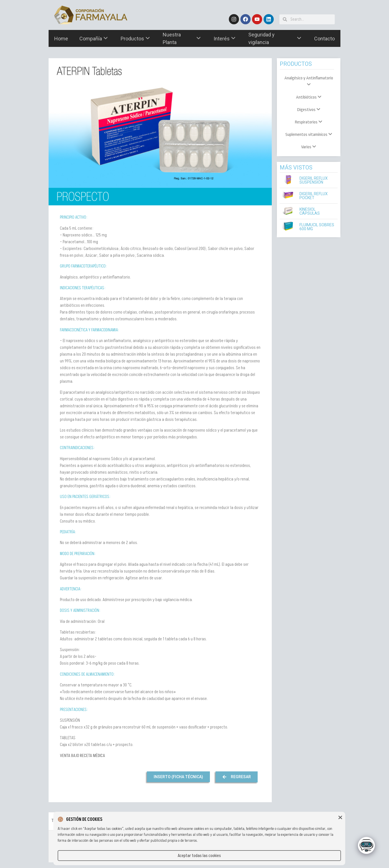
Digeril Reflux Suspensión (314, 180)
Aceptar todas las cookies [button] (199, 856)
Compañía (94, 39)
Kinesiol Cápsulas (310, 211)
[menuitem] (309, 82)
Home (61, 39)
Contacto (324, 39)
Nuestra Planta (182, 38)
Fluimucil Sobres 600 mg (317, 227)
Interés (225, 39)
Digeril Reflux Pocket (314, 196)
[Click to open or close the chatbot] (366, 846)
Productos (135, 39)
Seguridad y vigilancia (275, 38)
